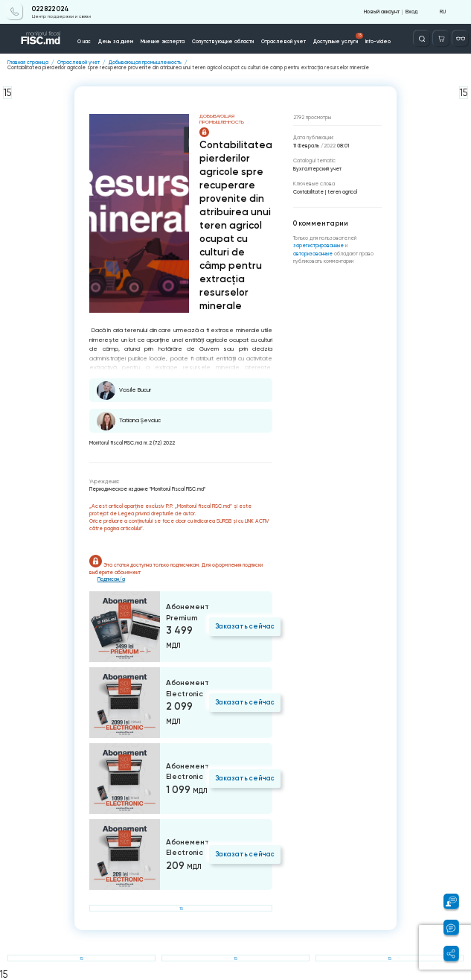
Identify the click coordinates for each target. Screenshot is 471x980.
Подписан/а (111, 579)
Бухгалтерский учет (317, 169)
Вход (411, 12)
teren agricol (342, 192)
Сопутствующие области (223, 41)
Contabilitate (308, 192)
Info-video (378, 41)
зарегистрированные (319, 245)
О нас (84, 41)
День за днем (116, 41)
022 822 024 (51, 9)
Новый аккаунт (382, 12)
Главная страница (28, 62)
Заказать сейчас (245, 626)
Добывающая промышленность (145, 62)
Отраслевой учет (283, 41)
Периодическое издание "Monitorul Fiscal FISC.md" (147, 489)
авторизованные (314, 254)
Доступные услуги (339, 39)
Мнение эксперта (163, 41)
